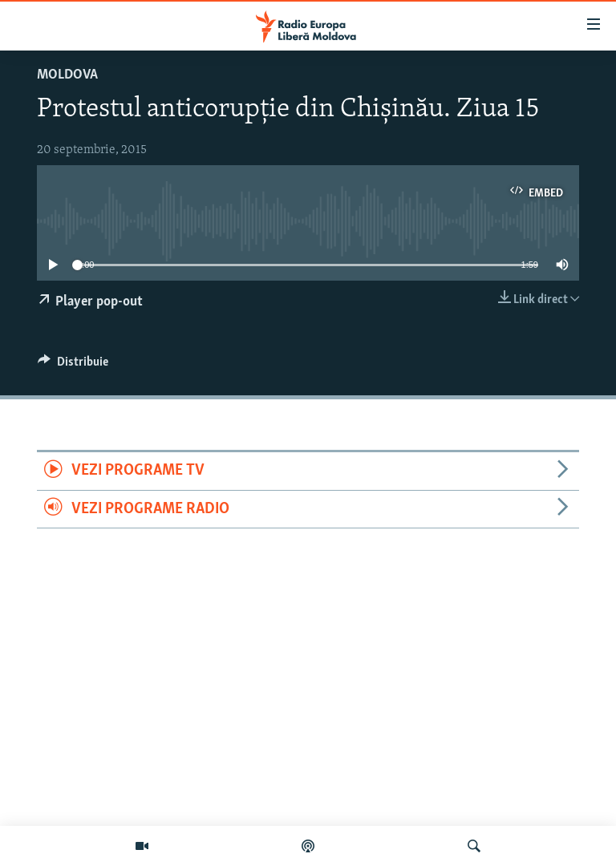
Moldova (67, 75)
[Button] (73, 366)
